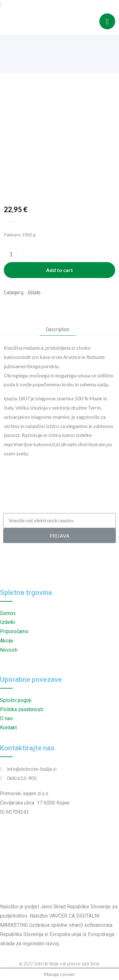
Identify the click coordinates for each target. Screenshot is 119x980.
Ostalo (34, 292)
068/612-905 (22, 778)
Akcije (7, 641)
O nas (6, 718)
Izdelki (8, 622)
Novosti (9, 650)
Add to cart (60, 270)
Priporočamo (14, 631)
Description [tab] (58, 329)
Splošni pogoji (16, 700)
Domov (8, 613)
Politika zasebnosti (22, 709)
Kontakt (8, 728)
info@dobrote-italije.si (32, 769)
